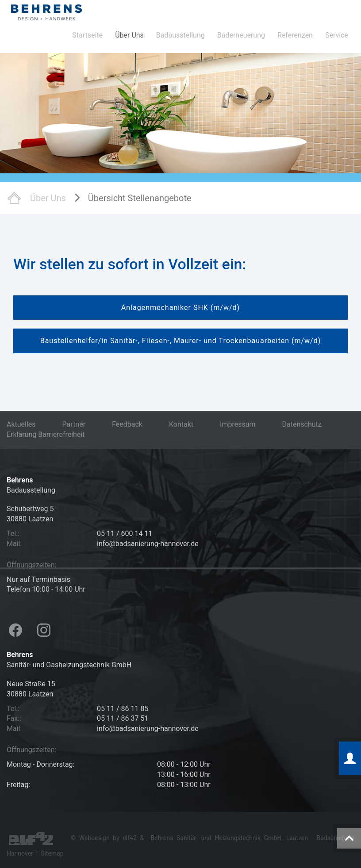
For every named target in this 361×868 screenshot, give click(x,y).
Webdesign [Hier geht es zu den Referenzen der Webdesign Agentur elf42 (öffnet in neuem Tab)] (94, 838)
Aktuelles (21, 424)
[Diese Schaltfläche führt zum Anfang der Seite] (349, 838)
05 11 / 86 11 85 (123, 709)
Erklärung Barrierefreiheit (46, 434)
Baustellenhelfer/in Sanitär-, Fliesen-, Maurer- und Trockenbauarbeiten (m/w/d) (181, 341)
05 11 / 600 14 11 (125, 533)
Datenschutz (302, 424)
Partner (74, 424)
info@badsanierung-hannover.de (148, 544)
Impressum (238, 424)
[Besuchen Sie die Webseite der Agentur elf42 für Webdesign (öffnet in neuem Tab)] (31, 838)
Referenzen (295, 35)
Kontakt (181, 424)
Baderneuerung (241, 35)
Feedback (127, 424)
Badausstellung (180, 35)
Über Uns (129, 35)
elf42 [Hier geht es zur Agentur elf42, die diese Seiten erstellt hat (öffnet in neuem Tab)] (129, 838)
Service (337, 35)
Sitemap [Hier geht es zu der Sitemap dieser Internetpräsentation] (52, 853)
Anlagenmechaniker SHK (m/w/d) (180, 308)
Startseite (87, 35)
